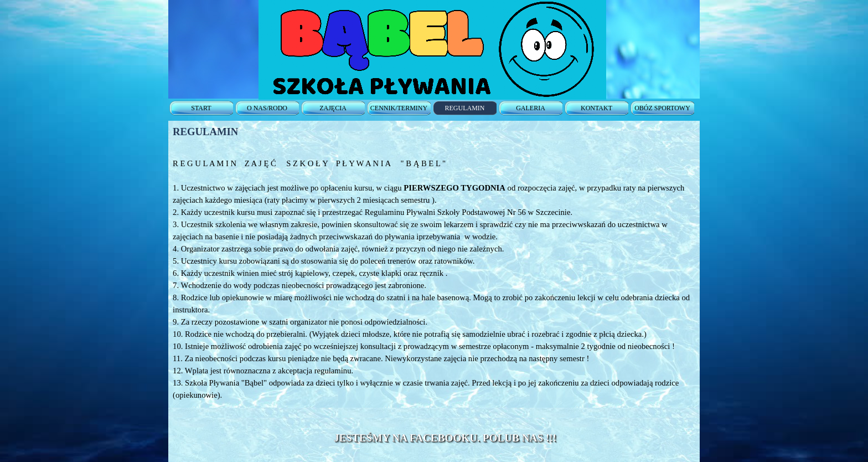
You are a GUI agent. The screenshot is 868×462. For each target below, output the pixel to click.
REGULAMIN (465, 108)
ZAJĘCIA (333, 108)
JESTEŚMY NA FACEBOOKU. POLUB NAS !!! (445, 438)
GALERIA (531, 108)
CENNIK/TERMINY (399, 108)
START (201, 108)
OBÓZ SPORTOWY (662, 108)
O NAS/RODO (267, 108)
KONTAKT (596, 108)
